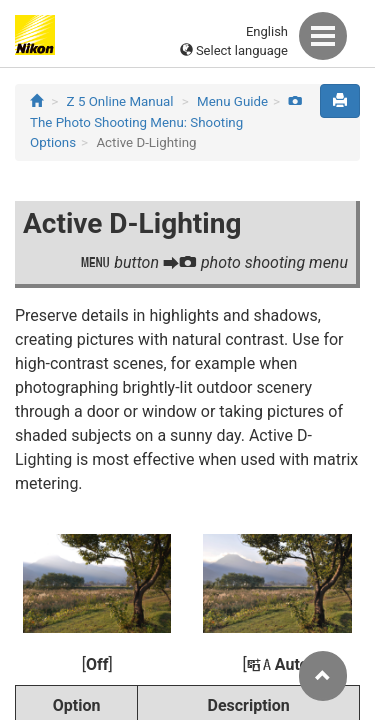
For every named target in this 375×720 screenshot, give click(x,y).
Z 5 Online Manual (120, 101)
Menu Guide (232, 101)
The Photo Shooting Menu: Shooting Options (166, 123)
